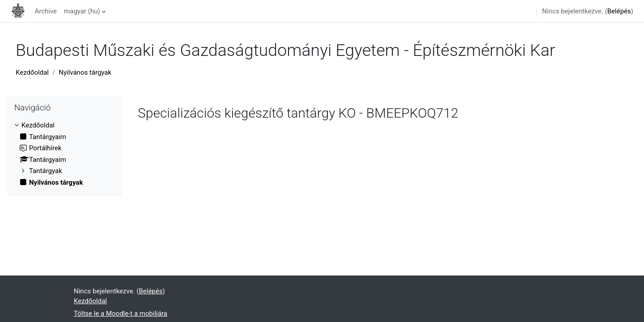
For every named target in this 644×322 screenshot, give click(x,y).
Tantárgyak (46, 171)
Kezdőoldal (32, 72)
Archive (46, 11)
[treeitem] (64, 154)
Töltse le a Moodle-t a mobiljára (121, 314)
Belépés (619, 11)
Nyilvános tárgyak (85, 72)
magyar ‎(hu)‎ (82, 11)
